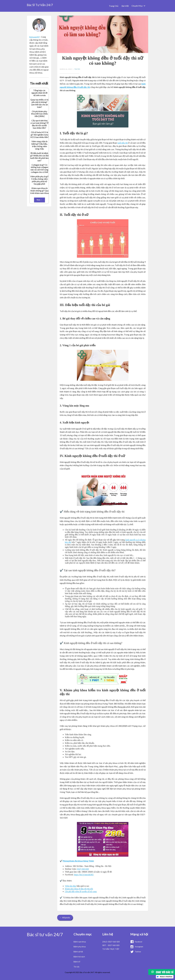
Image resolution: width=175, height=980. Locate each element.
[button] (138, 6)
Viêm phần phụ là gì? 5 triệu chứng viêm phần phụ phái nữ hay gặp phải (39, 180)
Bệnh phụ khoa (80, 947)
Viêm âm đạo (71, 886)
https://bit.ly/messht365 (84, 875)
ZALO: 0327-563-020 (111, 942)
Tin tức (77, 967)
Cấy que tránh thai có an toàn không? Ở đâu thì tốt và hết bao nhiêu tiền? (39, 124)
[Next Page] (39, 200)
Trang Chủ (114, 6)
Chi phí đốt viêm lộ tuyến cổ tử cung (81, 892)
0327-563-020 (83, 869)
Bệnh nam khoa (80, 942)
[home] (40, 4)
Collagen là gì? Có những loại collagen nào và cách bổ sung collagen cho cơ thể (39, 169)
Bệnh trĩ (77, 962)
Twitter (138, 952)
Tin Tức (77, 69)
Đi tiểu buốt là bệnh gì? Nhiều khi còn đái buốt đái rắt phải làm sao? (39, 157)
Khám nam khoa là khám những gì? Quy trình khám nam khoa (39, 191)
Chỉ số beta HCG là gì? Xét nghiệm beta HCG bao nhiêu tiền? (39, 135)
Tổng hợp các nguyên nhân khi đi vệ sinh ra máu (39, 93)
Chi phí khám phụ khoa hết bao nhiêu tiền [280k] (39, 114)
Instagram (139, 947)
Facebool (138, 942)
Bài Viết (125, 6)
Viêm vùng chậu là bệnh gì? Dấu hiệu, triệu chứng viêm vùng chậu (39, 145)
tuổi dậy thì (123, 143)
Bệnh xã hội (78, 952)
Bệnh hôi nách (79, 957)
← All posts (65, 917)
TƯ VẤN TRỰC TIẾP (111, 949)
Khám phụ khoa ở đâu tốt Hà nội (79, 889)
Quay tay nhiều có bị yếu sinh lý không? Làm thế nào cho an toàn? (39, 103)
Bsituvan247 (35, 37)
